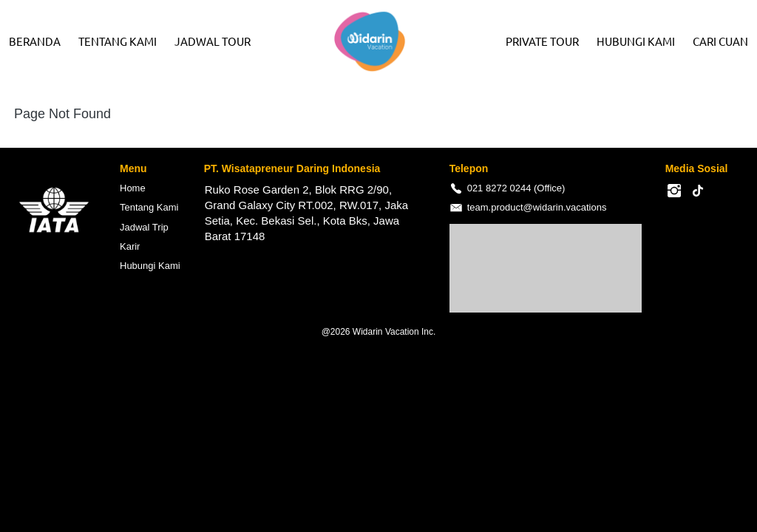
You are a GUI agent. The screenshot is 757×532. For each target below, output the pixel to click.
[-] (674, 191)
